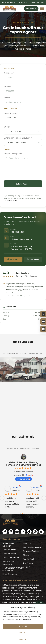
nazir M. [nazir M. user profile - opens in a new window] (16, 487)
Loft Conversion (9, 550)
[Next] (44, 498)
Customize (23, 633)
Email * (7, 98)
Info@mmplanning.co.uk (38, 3)
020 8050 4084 (23, 3)
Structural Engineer (31, 551)
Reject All (23, 639)
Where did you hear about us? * (18, 138)
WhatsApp (13, 259)
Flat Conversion (9, 554)
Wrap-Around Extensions (8, 563)
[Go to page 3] (26, 514)
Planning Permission (32, 547)
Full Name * (9, 73)
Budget (7, 127)
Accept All (23, 626)
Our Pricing (28, 563)
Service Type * (11, 113)
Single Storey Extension (8, 545)
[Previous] (2, 498)
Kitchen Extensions (11, 558)
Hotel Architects (10, 574)
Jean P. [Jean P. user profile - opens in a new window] (37, 487)
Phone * (8, 87)
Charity (26, 555)
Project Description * (13, 154)
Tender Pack (29, 559)
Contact (27, 567)
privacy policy (12, 200)
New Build (27, 543)
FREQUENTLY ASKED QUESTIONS (13, 569)
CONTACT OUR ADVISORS (9, 3)
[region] (23, 624)
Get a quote (31, 9)
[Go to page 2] (24, 514)
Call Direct (33, 259)
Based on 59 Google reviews (27, 276)
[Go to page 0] (20, 514)
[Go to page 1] (22, 514)
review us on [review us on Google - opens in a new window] (24, 479)
